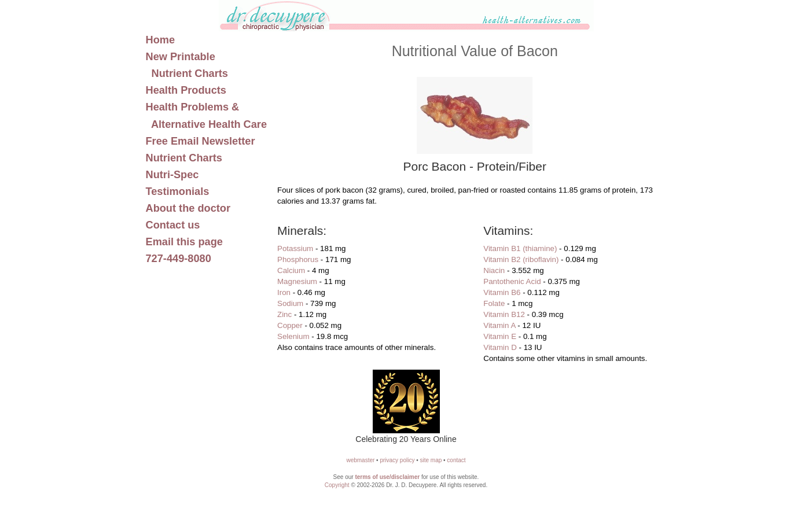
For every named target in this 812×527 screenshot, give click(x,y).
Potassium (295, 248)
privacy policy (397, 460)
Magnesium (297, 281)
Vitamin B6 (502, 292)
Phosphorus (298, 259)
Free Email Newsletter (201, 141)
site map (431, 460)
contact (456, 460)
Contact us (173, 225)
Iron (284, 292)
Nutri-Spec (172, 175)
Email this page (184, 242)
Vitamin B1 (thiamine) (520, 248)
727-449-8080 (179, 259)
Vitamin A (499, 325)
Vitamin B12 (504, 314)
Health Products (186, 90)
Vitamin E (500, 336)
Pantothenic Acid (512, 281)
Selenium (293, 336)
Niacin (494, 270)
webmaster (360, 460)
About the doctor (188, 208)
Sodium (290, 303)
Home (161, 40)
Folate (494, 303)
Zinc (284, 314)
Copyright (337, 485)
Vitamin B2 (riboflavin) (521, 259)
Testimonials (178, 191)
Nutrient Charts (184, 158)
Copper (290, 325)
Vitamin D (500, 347)
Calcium (291, 270)
